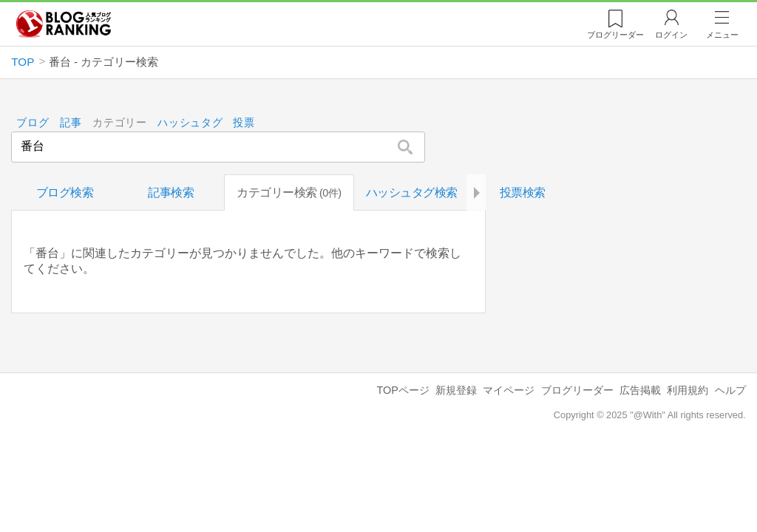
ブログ (33, 123)
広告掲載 (640, 390)
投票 (244, 123)
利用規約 (688, 390)
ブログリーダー (577, 390)
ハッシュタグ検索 (412, 192)
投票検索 (523, 192)
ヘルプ (730, 390)
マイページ (509, 390)
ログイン (671, 35)
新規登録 (456, 390)
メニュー (722, 35)
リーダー (615, 35)
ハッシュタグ (190, 123)
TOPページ (403, 390)
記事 (71, 123)
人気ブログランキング (64, 24)
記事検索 (171, 192)
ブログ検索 (65, 192)
